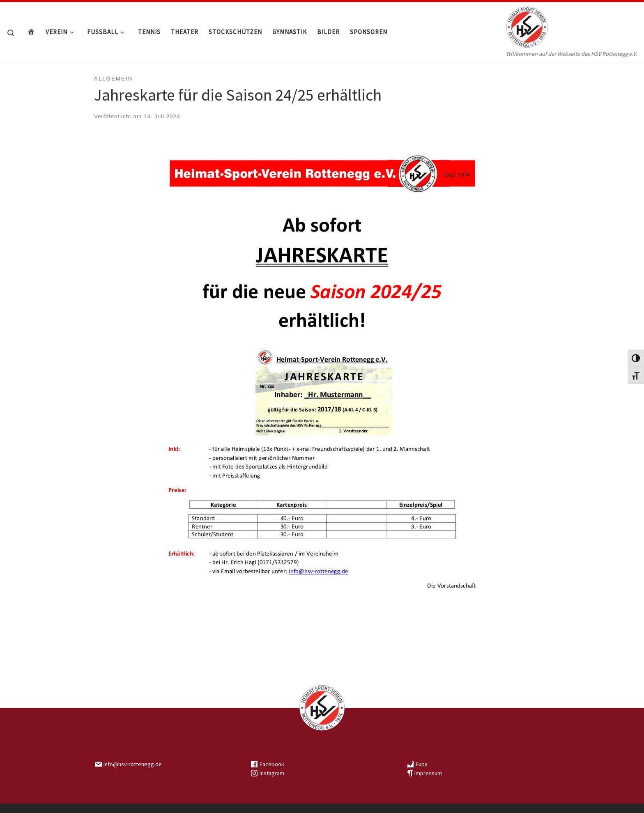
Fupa (422, 764)
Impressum (428, 773)
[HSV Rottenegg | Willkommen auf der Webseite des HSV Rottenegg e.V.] (527, 25)
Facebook (272, 764)
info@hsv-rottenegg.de (133, 764)
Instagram (272, 773)
